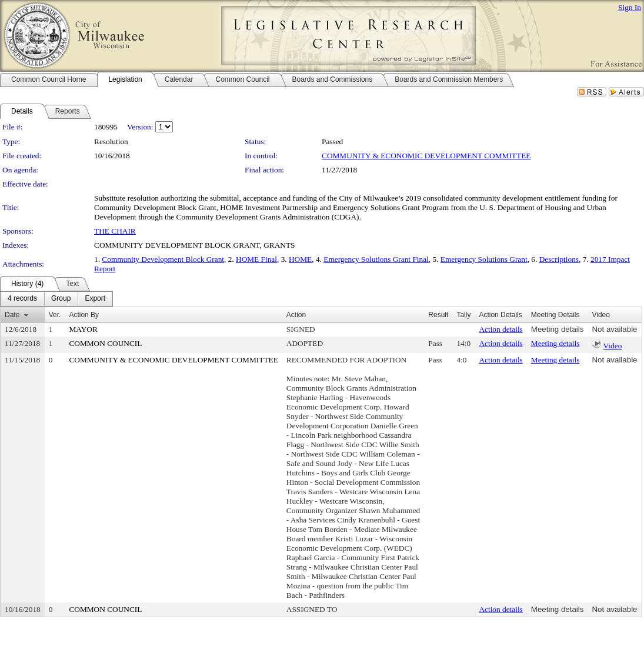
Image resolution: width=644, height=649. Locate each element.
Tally (463, 315)
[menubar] (56, 299)
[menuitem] (22, 299)
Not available (614, 329)
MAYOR (83, 329)
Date (12, 315)
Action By (84, 315)
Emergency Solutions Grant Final (376, 259)
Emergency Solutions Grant (484, 259)
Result (438, 315)
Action (296, 315)
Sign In (630, 7)
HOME (300, 259)
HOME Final (256, 259)
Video (613, 346)
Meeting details (558, 329)
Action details (500, 329)
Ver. (55, 315)
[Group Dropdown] (61, 299)
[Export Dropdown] (95, 299)
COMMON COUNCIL (105, 343)
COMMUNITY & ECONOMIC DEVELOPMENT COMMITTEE (426, 156)
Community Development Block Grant (163, 259)
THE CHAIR (115, 231)
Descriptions (559, 259)
